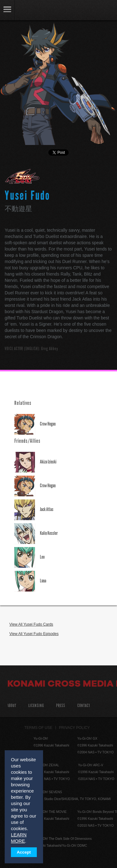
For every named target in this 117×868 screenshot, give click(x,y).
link (7, 10)
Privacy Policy (74, 728)
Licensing (36, 706)
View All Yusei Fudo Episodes (34, 634)
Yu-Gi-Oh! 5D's (22, 176)
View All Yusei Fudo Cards (31, 624)
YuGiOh (37, 11)
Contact (84, 706)
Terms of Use (38, 728)
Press (61, 706)
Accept (24, 852)
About (12, 706)
